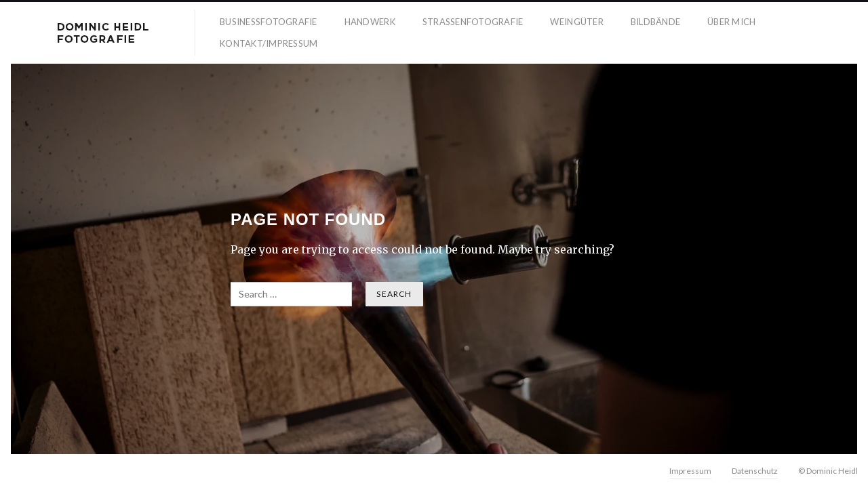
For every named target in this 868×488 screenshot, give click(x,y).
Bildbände (655, 22)
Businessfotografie (269, 22)
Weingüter (576, 22)
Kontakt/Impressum (269, 43)
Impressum (690, 471)
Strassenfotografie (473, 22)
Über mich (731, 22)
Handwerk (370, 22)
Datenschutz (755, 471)
